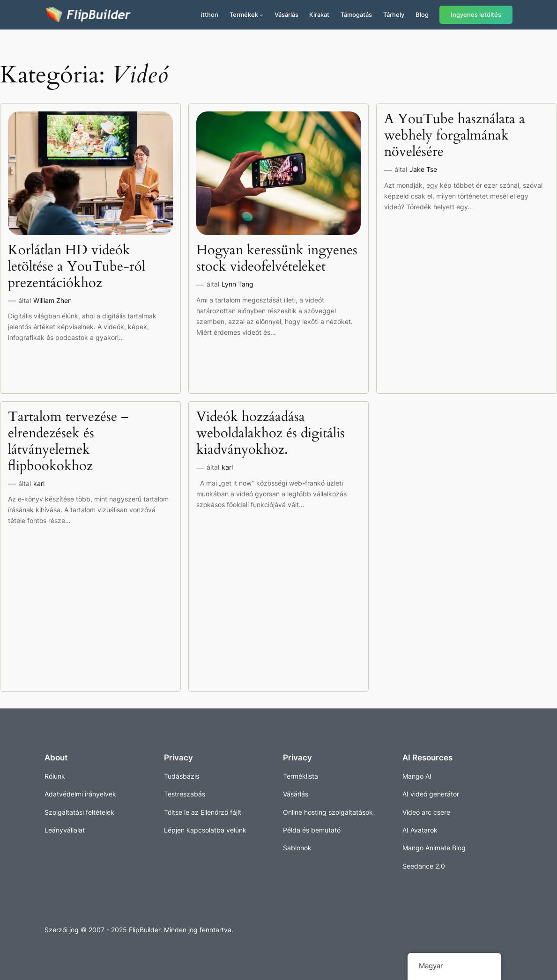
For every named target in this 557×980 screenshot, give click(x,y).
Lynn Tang (238, 284)
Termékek (244, 15)
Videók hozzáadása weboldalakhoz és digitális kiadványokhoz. (271, 433)
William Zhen (52, 300)
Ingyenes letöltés (476, 15)
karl (39, 483)
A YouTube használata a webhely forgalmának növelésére (455, 135)
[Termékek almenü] (261, 15)
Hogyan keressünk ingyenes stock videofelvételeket (277, 258)
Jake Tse (423, 169)
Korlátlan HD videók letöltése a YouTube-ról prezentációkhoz (77, 266)
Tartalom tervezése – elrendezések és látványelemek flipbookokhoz (68, 441)
